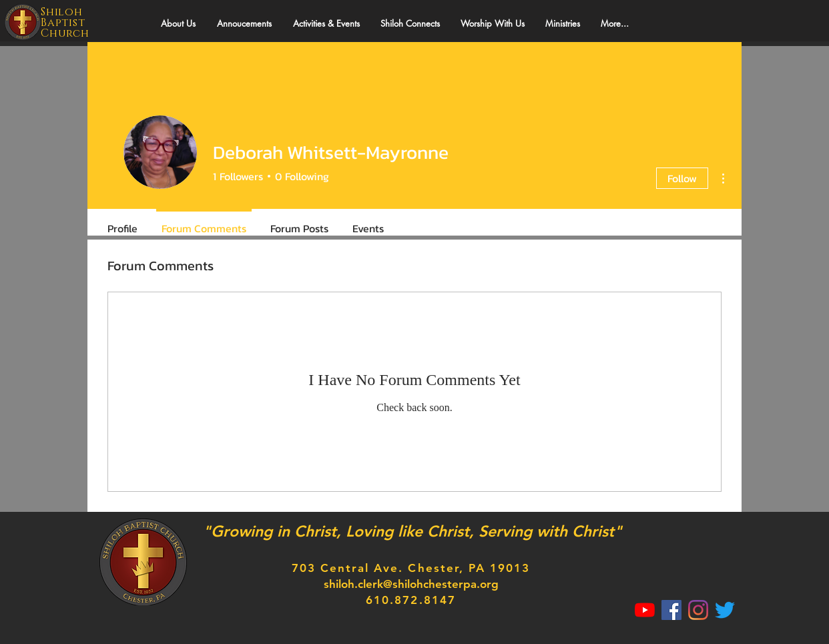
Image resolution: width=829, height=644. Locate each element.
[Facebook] (671, 610)
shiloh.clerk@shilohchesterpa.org (411, 584)
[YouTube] (645, 610)
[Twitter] (725, 610)
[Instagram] (698, 610)
